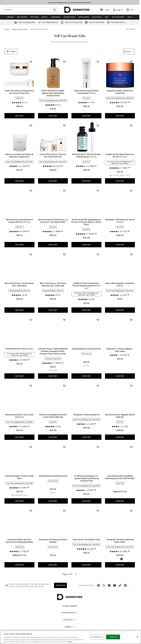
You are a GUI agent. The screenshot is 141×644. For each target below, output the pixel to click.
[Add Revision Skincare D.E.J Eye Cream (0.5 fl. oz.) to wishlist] (31, 386)
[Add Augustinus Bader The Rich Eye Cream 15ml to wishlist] (131, 62)
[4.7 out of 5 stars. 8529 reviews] (85, 234)
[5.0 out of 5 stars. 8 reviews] (53, 427)
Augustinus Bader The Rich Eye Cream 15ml (120, 92)
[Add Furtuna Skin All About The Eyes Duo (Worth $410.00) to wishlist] (64, 125)
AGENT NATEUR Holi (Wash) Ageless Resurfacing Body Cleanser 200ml (53, 93)
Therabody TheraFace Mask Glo (86, 415)
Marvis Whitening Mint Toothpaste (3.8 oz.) (120, 284)
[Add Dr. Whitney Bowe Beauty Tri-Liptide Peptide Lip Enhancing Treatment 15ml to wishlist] (98, 447)
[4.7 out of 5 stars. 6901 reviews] (119, 168)
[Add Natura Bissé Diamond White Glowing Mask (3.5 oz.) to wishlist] (98, 62)
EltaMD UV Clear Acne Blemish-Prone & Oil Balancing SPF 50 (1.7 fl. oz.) (86, 286)
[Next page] (76, 574)
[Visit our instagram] (109, 585)
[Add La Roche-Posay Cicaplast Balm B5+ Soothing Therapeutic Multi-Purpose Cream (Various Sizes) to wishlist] (64, 320)
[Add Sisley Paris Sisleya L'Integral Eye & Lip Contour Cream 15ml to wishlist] (31, 62)
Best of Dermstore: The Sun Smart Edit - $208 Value (19, 284)
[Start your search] (30, 10)
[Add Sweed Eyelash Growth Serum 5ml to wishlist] (64, 447)
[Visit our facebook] (99, 585)
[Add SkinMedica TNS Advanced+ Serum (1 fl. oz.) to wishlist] (131, 191)
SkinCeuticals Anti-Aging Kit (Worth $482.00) (120, 416)
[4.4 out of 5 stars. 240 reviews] (18, 166)
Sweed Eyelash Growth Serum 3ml (86, 349)
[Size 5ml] (88, 366)
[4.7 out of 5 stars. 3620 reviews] (52, 363)
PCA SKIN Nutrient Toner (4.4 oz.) (19, 349)
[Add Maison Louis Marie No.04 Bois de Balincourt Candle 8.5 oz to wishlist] (31, 125)
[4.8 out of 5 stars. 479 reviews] (52, 166)
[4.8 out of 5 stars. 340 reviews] (119, 103)
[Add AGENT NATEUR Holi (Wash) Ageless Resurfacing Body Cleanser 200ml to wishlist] (64, 62)
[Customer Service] (70, 613)
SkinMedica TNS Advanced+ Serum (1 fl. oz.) (120, 221)
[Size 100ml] (55, 370)
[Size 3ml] (85, 366)
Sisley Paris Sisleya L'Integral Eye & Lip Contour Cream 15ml (19, 92)
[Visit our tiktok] (120, 585)
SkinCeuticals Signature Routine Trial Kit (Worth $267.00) (53, 416)
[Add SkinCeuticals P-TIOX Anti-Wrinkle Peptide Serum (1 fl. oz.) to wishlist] (98, 125)
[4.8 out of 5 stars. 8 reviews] (19, 295)
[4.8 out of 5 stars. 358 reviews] (18, 232)
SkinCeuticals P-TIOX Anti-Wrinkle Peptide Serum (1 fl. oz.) (86, 156)
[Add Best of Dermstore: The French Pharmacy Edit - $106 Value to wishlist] (64, 254)
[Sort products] (129, 52)
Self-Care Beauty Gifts (70, 36)
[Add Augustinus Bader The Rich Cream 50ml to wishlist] (31, 447)
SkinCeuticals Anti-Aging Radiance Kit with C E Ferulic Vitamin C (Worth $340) (86, 222)
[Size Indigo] (121, 559)
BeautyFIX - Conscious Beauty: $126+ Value (120, 350)
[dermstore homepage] (77, 10)
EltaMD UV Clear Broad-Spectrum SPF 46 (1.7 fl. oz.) (120, 156)
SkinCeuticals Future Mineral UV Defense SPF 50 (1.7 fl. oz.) (19, 221)
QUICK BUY (19, 116)
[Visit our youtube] (115, 585)
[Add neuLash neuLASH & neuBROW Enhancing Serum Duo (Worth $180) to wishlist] (131, 447)
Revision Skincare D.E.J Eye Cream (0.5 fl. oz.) (19, 416)
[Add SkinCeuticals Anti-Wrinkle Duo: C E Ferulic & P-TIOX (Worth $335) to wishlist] (64, 191)
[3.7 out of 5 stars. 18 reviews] (120, 427)
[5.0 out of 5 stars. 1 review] (19, 103)
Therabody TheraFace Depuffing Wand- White (120, 541)
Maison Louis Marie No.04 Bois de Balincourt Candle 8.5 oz (19, 156)
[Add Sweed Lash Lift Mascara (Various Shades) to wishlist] (64, 511)
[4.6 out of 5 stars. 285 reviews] (119, 551)
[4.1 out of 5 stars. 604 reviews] (119, 355)
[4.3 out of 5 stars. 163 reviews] (85, 490)
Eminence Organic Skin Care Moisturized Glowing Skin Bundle (19, 541)
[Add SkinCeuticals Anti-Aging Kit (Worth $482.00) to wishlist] (131, 386)
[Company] (70, 627)
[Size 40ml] (50, 370)
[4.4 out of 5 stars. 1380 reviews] (85, 166)
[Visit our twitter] (104, 585)
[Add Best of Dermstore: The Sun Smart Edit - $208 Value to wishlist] (31, 254)
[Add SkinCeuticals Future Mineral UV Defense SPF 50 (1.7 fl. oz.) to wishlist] (31, 191)
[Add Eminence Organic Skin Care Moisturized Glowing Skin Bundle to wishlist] (31, 511)
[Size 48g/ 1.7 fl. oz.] (114, 175)
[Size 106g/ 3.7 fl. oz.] (125, 175)
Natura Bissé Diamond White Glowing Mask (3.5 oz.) (86, 92)
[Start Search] (55, 10)
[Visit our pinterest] (125, 585)
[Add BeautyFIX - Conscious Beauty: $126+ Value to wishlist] (131, 320)
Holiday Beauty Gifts (20, 29)
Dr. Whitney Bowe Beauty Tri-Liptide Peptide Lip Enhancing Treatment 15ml (86, 478)
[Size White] (118, 559)
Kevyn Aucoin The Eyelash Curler (86, 540)
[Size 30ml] (17, 495)
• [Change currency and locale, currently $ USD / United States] (105, 10)
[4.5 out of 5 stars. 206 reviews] (18, 427)
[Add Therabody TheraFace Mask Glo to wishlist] (98, 386)
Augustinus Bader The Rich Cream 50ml (19, 477)
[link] (118, 10)
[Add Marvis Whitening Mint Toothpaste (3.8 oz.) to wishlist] (131, 254)
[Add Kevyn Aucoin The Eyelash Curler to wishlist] (98, 511)
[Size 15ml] (13, 495)
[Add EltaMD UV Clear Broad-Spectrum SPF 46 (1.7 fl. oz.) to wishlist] (131, 125)
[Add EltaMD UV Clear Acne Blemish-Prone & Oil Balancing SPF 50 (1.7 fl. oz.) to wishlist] (98, 254)
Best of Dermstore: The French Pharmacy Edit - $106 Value (53, 284)
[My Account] (70, 620)
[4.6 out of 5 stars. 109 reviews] (18, 488)
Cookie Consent (70, 606)
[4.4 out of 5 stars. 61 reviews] (119, 295)
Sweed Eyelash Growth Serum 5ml (53, 476)
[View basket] (130, 10)
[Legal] (70, 634)
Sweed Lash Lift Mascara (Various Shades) (53, 541)
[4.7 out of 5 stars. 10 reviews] (86, 103)
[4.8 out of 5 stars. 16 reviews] (86, 299)
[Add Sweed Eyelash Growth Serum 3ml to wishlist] (98, 320)
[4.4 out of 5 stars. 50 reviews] (85, 424)
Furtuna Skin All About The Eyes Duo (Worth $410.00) (53, 156)
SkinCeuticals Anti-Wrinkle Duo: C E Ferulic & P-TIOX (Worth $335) (53, 221)
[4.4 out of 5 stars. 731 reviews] (119, 232)
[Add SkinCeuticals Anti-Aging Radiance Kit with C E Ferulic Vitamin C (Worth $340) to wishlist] (98, 191)
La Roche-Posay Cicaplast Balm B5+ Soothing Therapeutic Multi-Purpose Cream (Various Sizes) (53, 351)
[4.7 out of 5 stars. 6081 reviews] (52, 232)
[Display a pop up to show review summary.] (129, 102)
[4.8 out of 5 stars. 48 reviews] (85, 549)
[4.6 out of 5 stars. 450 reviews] (18, 360)
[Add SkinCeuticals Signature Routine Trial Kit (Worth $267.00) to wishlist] (64, 386)
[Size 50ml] (21, 495)
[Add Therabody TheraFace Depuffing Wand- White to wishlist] (131, 511)
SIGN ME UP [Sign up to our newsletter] (60, 585)
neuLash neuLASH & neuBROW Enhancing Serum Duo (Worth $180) (120, 477)
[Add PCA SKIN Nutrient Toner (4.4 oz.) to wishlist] (31, 320)
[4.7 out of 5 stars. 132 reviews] (18, 551)
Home (7, 29)
